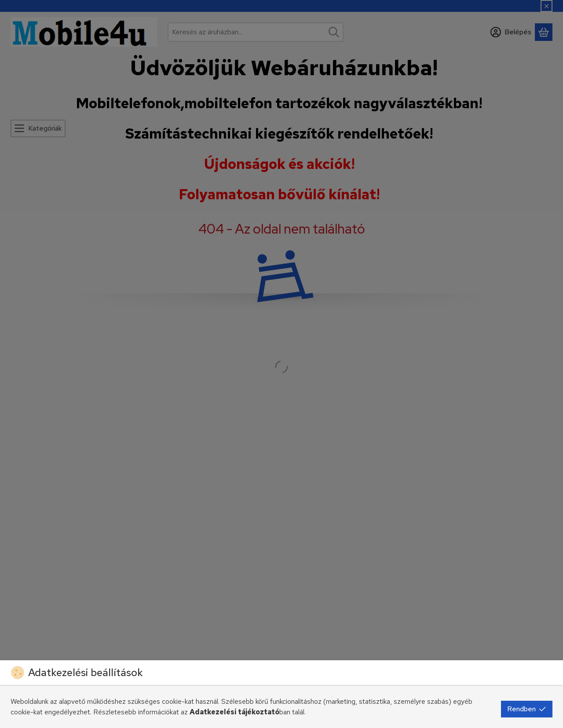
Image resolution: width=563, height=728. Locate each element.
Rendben (527, 709)
